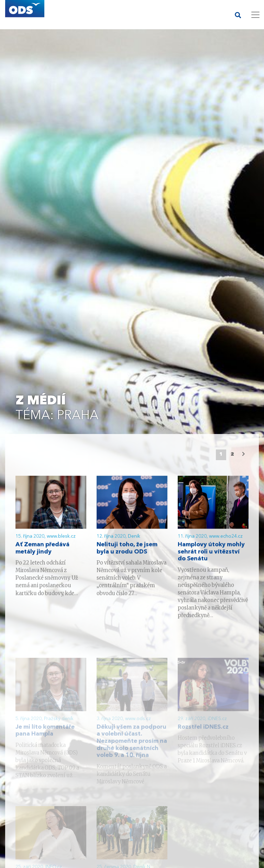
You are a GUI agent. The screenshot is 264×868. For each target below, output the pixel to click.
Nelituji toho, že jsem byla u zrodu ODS (127, 550)
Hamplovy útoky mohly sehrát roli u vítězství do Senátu (211, 553)
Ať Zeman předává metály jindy (42, 550)
